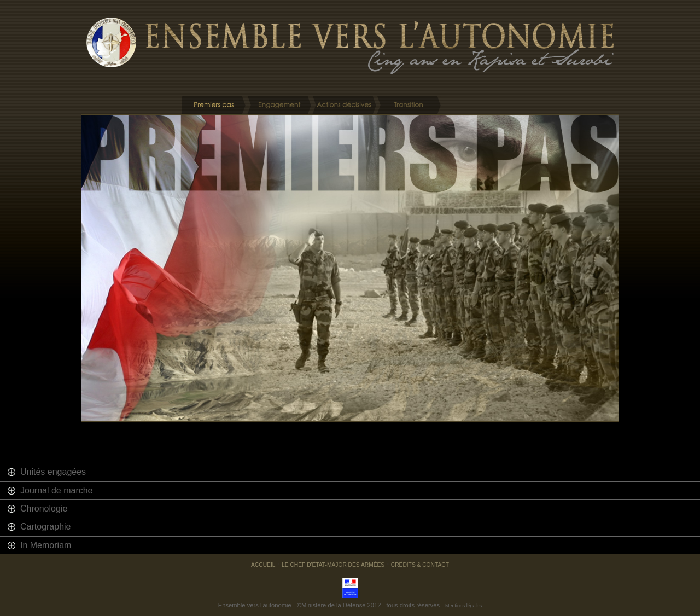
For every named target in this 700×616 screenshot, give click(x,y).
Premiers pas (214, 105)
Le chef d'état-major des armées (333, 565)
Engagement (279, 105)
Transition (409, 105)
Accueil (263, 565)
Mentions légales (463, 606)
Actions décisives (344, 105)
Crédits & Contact (420, 565)
